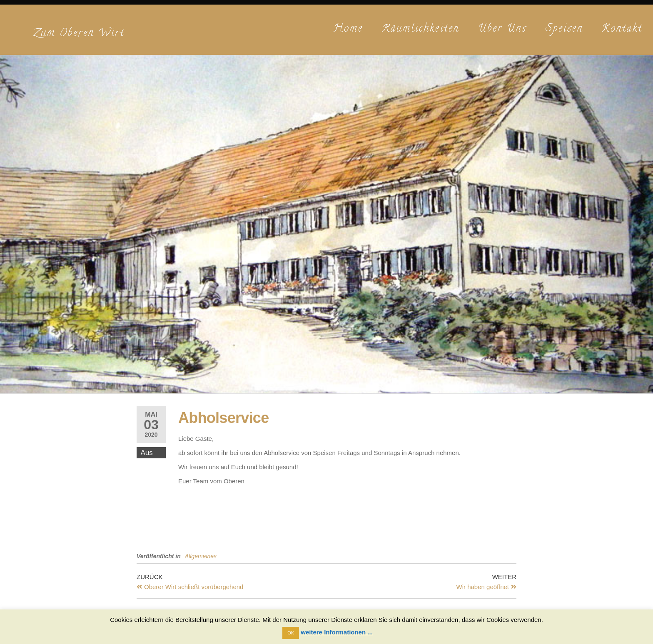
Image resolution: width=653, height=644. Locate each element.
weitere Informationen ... (337, 632)
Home (348, 29)
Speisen (564, 29)
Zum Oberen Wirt (79, 34)
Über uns (502, 29)
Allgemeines (201, 556)
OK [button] (291, 633)
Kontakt (622, 29)
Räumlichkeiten (421, 29)
